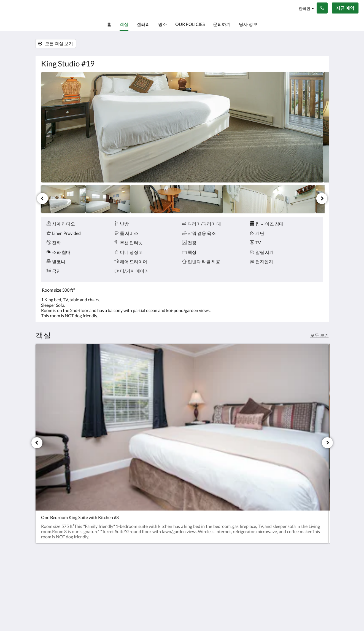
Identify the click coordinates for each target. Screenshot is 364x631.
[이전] (42, 198)
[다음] (322, 198)
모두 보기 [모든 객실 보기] (319, 335)
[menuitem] (109, 24)
